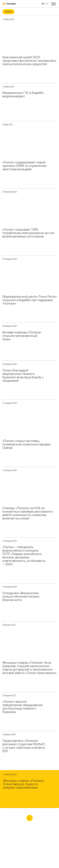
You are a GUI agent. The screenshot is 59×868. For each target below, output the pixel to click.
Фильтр (8, 12)
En (43, 4)
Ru (47, 4)
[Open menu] (53, 4)
